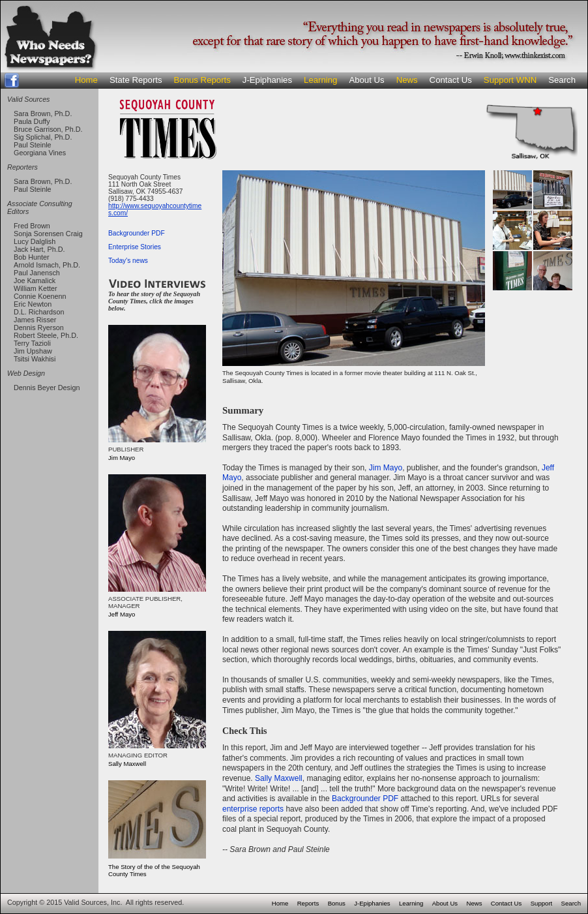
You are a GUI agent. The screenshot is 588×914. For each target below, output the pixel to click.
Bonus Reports (202, 80)
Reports (308, 903)
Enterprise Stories (135, 247)
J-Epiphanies (267, 80)
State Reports (136, 80)
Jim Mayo (386, 468)
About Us (366, 80)
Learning (320, 80)
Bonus (337, 903)
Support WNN (510, 80)
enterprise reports (253, 809)
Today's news (128, 261)
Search (562, 80)
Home (86, 80)
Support (542, 903)
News (407, 80)
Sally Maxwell (279, 778)
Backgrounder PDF (137, 233)
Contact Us (451, 80)
